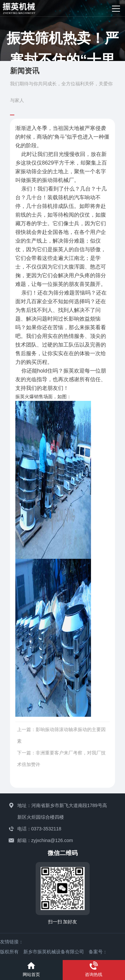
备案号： (98, 952)
